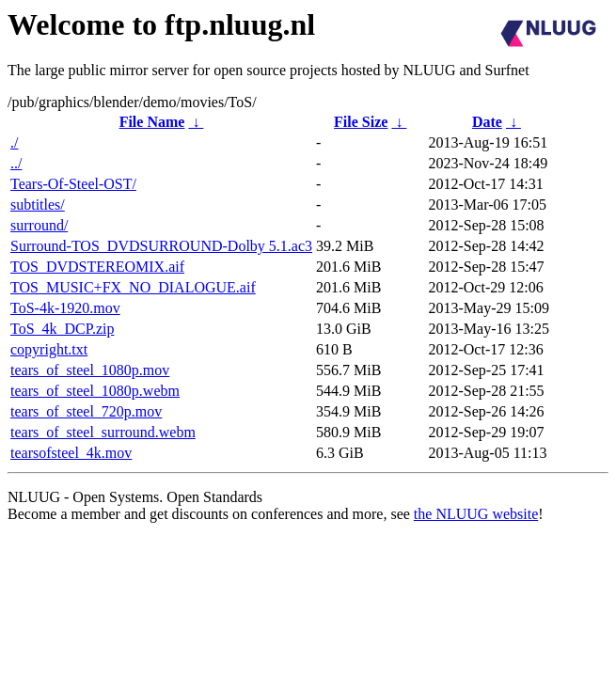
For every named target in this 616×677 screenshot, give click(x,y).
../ (16, 163)
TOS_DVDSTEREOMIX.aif (97, 267)
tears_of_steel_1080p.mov (90, 370)
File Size (361, 122)
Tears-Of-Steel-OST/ (73, 184)
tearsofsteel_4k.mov (71, 453)
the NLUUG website (476, 514)
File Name (152, 122)
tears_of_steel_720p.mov (86, 411)
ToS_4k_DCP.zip (62, 329)
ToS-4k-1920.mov (65, 308)
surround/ (39, 225)
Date (487, 122)
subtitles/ (38, 205)
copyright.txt (49, 349)
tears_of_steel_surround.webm (103, 432)
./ (14, 142)
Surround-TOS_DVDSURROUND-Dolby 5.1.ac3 (161, 246)
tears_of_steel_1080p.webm (95, 391)
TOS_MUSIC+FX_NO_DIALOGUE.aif (133, 287)
